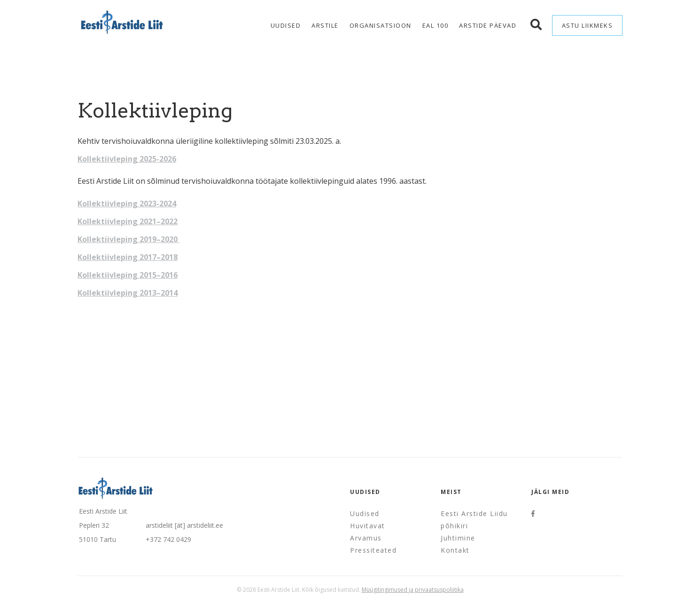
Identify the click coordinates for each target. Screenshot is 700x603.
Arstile (325, 25)
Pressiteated (373, 550)
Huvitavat (368, 526)
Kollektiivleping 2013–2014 (128, 293)
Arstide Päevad (488, 25)
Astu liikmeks (587, 25)
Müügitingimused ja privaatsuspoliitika (413, 590)
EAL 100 (436, 25)
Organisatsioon (381, 25)
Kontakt (455, 550)
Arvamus (366, 538)
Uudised (286, 25)
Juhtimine (458, 538)
